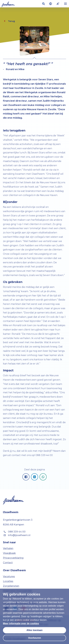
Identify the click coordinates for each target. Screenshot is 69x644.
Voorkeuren (34, 638)
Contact (8, 563)
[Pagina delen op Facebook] (26, 477)
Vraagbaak (9, 553)
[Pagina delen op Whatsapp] (43, 477)
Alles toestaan (34, 630)
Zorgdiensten (11, 586)
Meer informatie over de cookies (21, 624)
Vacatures (9, 576)
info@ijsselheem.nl (17, 535)
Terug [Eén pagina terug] (9, 21)
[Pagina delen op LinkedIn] (34, 477)
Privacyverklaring (13, 558)
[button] (65, 4)
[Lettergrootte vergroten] (58, 4)
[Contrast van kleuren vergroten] (51, 4)
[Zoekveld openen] (43, 4)
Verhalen (8, 548)
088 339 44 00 (14, 532)
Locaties (8, 581)
